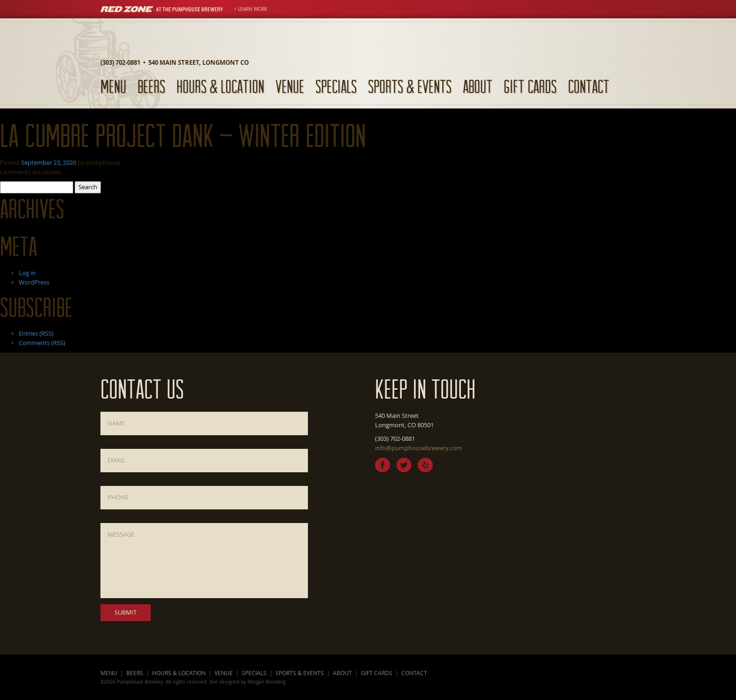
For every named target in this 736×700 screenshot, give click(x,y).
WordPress (34, 282)
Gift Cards (530, 86)
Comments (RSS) (42, 343)
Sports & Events (410, 86)
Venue (290, 86)
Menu (113, 86)
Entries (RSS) (36, 333)
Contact (589, 86)
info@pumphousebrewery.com (418, 448)
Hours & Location (220, 86)
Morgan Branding (266, 682)
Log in (27, 273)
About (478, 86)
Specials (336, 86)
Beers (151, 86)
